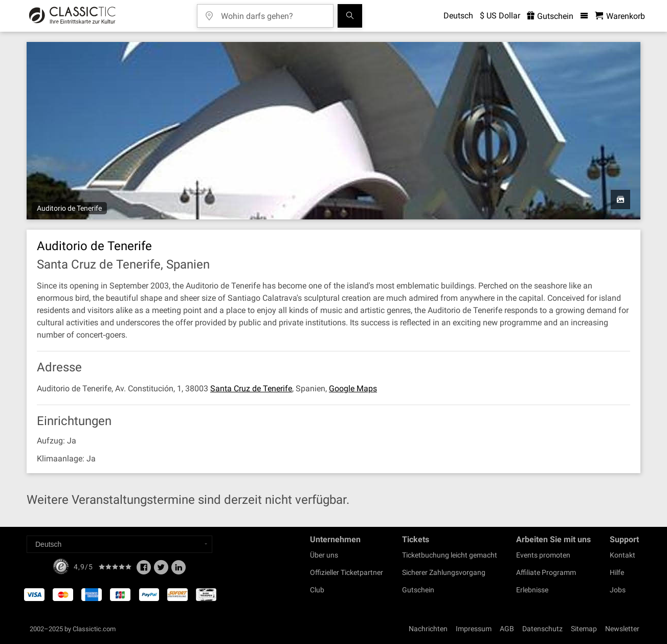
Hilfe (617, 572)
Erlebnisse (532, 590)
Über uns (324, 555)
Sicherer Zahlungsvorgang (444, 572)
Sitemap (584, 629)
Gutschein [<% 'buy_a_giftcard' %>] (550, 16)
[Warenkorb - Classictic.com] (620, 16)
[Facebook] (144, 570)
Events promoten (543, 555)
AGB (507, 629)
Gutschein (418, 590)
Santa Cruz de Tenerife (251, 388)
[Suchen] (350, 16)
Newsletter (622, 629)
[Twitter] (161, 570)
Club (317, 590)
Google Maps (353, 388)
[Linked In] (179, 570)
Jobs (618, 590)
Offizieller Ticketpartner (347, 572)
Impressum (474, 629)
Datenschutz (542, 629)
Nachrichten (428, 629)
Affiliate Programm (546, 572)
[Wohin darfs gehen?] (273, 13)
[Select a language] (119, 544)
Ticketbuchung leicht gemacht (450, 555)
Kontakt (622, 555)
